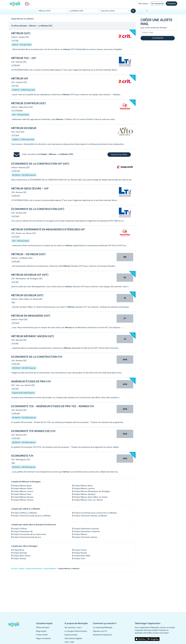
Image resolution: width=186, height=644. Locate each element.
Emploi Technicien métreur (86, 537)
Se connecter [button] (158, 4)
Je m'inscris (158, 38)
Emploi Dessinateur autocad (86, 529)
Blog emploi (41, 631)
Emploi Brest (19, 550)
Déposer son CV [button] (100, 631)
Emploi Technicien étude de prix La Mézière (32, 516)
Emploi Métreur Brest (83, 486)
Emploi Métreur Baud (22, 486)
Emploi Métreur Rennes (23, 497)
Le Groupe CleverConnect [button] (76, 631)
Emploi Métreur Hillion (23, 488)
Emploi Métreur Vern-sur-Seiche (88, 500)
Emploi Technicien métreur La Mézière (91, 516)
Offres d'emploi (43, 627)
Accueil (14, 569)
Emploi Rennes (81, 553)
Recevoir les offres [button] (119, 154)
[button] (15, 624)
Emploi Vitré (79, 559)
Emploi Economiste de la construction (30, 534)
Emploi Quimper (20, 553)
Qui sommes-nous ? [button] (73, 627)
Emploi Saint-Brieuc (22, 556)
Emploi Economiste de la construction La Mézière (95, 513)
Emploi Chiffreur (20, 529)
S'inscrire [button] (172, 4)
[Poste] (52, 11)
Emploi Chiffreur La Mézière (25, 513)
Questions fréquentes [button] (102, 635)
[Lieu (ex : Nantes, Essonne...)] (83, 11)
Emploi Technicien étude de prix (27, 537)
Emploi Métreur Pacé (22, 494)
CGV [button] (72, 642)
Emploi (22, 569)
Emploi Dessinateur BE (23, 531)
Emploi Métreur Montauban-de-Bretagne (92, 491)
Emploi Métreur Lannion (84, 488)
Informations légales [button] (73, 638)
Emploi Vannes (20, 559)
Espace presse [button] (71, 635)
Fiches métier (42, 635)
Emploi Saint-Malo (82, 556)
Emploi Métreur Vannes (23, 500)
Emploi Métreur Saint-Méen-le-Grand (91, 497)
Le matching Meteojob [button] (103, 627)
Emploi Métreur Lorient (23, 491)
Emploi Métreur (81, 534)
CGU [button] (67, 642)
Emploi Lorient (80, 550)
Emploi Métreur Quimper (85, 494)
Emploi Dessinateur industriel (87, 531)
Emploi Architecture (34, 569)
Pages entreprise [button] (43, 638)
